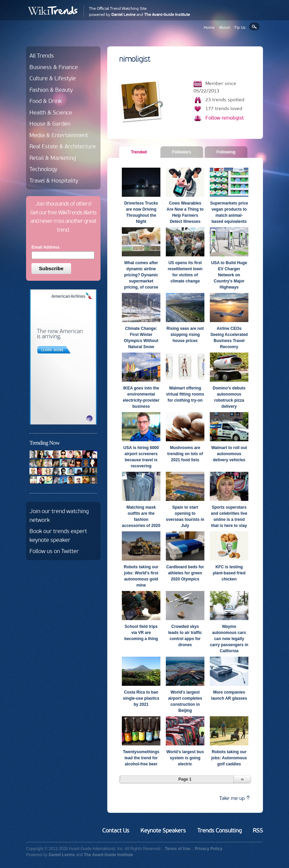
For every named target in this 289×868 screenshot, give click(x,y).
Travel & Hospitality (54, 181)
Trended (141, 152)
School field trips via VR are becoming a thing (141, 633)
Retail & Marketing (53, 158)
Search (254, 27)
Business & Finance (54, 67)
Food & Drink (46, 101)
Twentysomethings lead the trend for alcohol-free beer (141, 758)
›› (242, 779)
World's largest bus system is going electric (185, 758)
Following (226, 152)
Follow (225, 118)
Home (209, 27)
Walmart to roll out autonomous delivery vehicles (229, 454)
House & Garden (50, 124)
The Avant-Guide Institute (167, 15)
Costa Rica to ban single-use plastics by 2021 (141, 698)
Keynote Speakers (163, 830)
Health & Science (51, 112)
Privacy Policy (209, 849)
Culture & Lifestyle (53, 78)
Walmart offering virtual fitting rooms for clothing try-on (185, 394)
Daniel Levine (123, 15)
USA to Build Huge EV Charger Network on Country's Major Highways (229, 275)
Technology (43, 169)
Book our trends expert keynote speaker (58, 535)
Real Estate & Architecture (63, 146)
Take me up (235, 798)
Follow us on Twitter (54, 551)
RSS (258, 830)
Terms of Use (177, 849)
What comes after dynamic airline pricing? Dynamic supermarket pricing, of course (141, 275)
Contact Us (116, 830)
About (224, 27)
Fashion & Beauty (51, 90)
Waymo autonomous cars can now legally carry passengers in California (229, 639)
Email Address (46, 247)
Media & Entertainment (59, 135)
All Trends (42, 56)
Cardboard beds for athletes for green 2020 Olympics (185, 573)
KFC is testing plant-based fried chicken (229, 573)
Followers (182, 152)
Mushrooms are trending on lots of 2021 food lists (185, 454)
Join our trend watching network (59, 515)
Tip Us (240, 27)
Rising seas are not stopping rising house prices (185, 335)
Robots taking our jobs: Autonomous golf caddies (229, 758)
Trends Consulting (219, 830)
